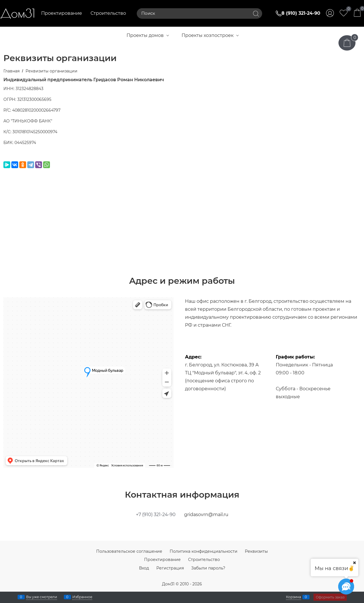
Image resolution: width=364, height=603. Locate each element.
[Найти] (256, 13)
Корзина (293, 597)
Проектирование (62, 13)
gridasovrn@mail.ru (206, 515)
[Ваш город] (354, 563)
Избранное (82, 597)
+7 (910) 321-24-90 (156, 515)
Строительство (108, 13)
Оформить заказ (330, 597)
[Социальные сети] (346, 587)
